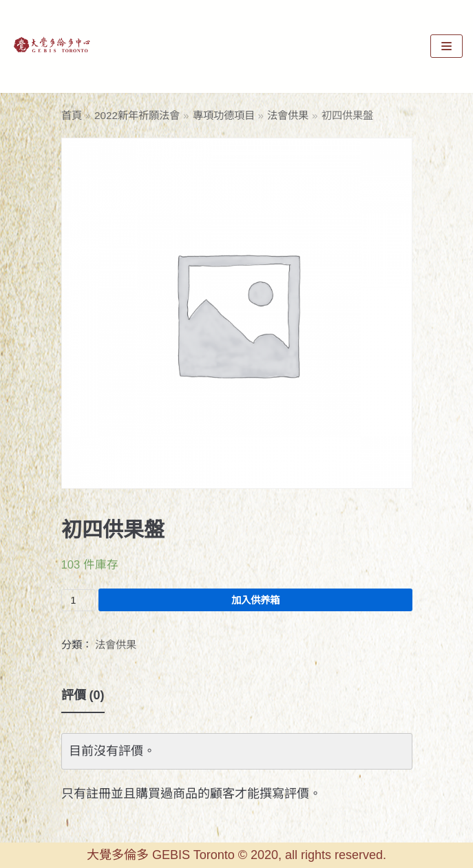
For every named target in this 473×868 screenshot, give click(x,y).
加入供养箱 (255, 600)
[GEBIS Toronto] (52, 46)
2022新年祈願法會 (137, 115)
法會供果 (288, 115)
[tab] (83, 696)
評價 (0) (83, 695)
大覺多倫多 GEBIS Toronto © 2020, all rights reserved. (236, 855)
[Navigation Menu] (446, 46)
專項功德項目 (224, 115)
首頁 (72, 115)
